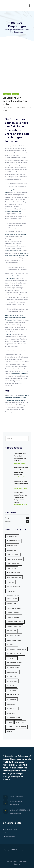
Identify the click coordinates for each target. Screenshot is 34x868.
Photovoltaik (12, 604)
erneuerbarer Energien (18, 374)
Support (17, 864)
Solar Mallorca (13, 672)
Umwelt (10, 727)
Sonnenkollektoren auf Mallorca (15, 234)
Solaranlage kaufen (14, 636)
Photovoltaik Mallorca (15, 622)
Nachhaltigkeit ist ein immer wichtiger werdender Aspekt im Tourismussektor (15, 318)
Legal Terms (23, 862)
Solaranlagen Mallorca (15, 654)
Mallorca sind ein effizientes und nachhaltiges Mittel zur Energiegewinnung (17, 398)
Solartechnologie (13, 695)
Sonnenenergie (12, 709)
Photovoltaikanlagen (14, 617)
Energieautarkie (12, 546)
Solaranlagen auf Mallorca (17, 649)
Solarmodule (12, 677)
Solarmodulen (12, 681)
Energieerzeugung (13, 555)
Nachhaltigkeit (12, 599)
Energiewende (12, 568)
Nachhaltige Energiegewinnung (13, 592)
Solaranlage (11, 631)
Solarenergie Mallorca (15, 663)
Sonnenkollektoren (14, 718)
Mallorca (10, 582)
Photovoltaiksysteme (14, 626)
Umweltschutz (21, 727)
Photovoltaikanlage (14, 613)
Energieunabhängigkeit (15, 559)
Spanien (10, 722)
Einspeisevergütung (13, 541)
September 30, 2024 (20, 488)
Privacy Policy (12, 862)
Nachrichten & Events (10, 829)
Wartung (10, 732)
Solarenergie (12, 658)
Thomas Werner (21, 108)
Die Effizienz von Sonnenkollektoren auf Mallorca (16, 101)
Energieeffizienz (12, 550)
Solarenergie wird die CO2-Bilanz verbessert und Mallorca (17, 255)
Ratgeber (15, 94)
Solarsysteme (12, 690)
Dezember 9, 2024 (20, 463)
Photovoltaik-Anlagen (15, 608)
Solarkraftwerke (13, 668)
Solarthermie (12, 700)
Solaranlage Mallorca (15, 640)
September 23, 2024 (20, 505)
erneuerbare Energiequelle (14, 251)
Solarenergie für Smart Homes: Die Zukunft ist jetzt (21, 484)
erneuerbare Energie (14, 573)
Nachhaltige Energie (14, 587)
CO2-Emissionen (12, 536)
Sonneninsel (11, 713)
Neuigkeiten (7, 94)
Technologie (20, 722)
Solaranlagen (12, 645)
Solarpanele (11, 686)
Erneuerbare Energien (14, 578)
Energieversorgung (14, 564)
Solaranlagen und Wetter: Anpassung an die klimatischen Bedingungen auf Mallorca (21, 497)
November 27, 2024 (20, 477)
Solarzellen (11, 704)
